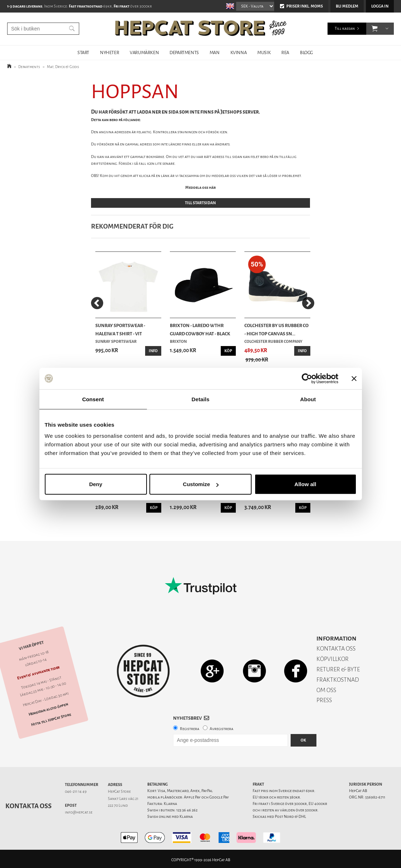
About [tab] (308, 399)
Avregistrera (221, 729)
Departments (29, 67)
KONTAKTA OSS (336, 649)
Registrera (190, 729)
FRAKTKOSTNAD (338, 680)
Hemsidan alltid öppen (48, 709)
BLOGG (306, 52)
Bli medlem (347, 6)
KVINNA (239, 52)
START (83, 52)
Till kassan (345, 28)
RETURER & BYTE (338, 669)
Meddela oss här (200, 188)
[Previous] (97, 303)
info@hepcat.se (79, 812)
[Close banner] (354, 378)
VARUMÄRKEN (144, 52)
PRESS (324, 700)
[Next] (308, 303)
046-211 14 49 (76, 792)
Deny (96, 484)
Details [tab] (201, 399)
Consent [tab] (93, 399)
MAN (215, 52)
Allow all (305, 484)
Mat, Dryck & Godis (63, 67)
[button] (375, 29)
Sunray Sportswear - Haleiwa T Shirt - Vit (120, 329)
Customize (201, 484)
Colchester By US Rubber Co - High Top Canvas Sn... (276, 329)
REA (285, 52)
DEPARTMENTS (184, 52)
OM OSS (326, 690)
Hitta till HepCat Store (51, 719)
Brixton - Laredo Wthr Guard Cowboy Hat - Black (200, 329)
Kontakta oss (28, 806)
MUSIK (264, 52)
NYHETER (109, 52)
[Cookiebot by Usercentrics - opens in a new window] (307, 378)
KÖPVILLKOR (333, 659)
